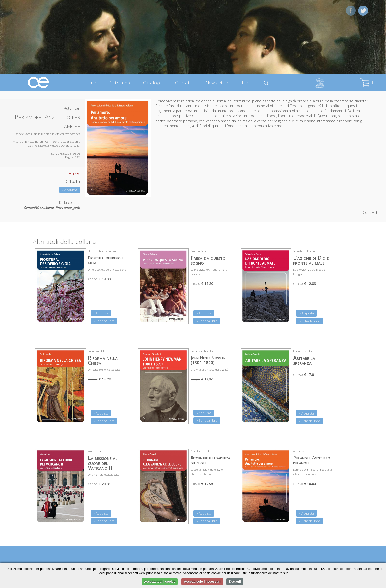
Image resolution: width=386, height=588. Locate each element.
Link (246, 82)
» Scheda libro (104, 321)
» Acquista (70, 190)
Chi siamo (120, 82)
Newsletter (217, 82)
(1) (367, 82)
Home (90, 82)
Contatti (184, 82)
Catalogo (152, 82)
